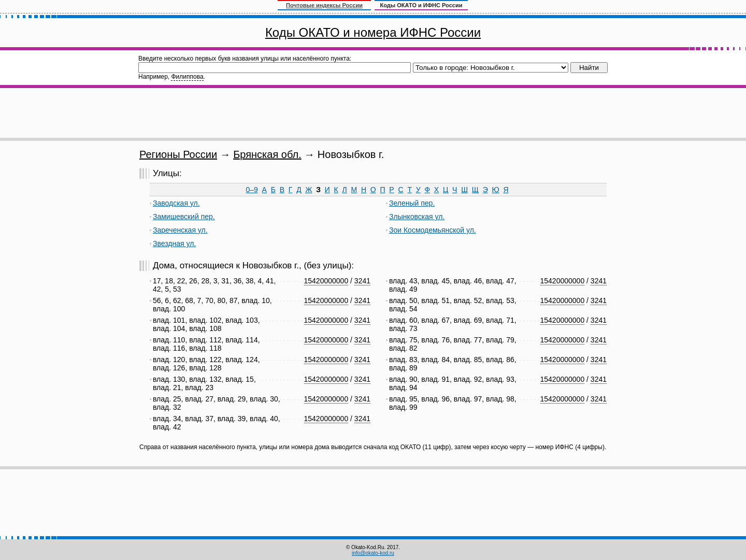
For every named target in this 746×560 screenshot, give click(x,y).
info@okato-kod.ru (373, 553)
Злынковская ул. (417, 217)
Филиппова (187, 77)
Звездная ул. (174, 243)
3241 (362, 281)
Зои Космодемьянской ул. (433, 230)
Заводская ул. (176, 203)
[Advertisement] (373, 113)
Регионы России (178, 154)
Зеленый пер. (412, 203)
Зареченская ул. (180, 230)
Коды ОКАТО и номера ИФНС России (373, 32)
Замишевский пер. (184, 217)
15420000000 (326, 281)
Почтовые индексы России (324, 5)
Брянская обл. (267, 154)
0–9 (252, 190)
